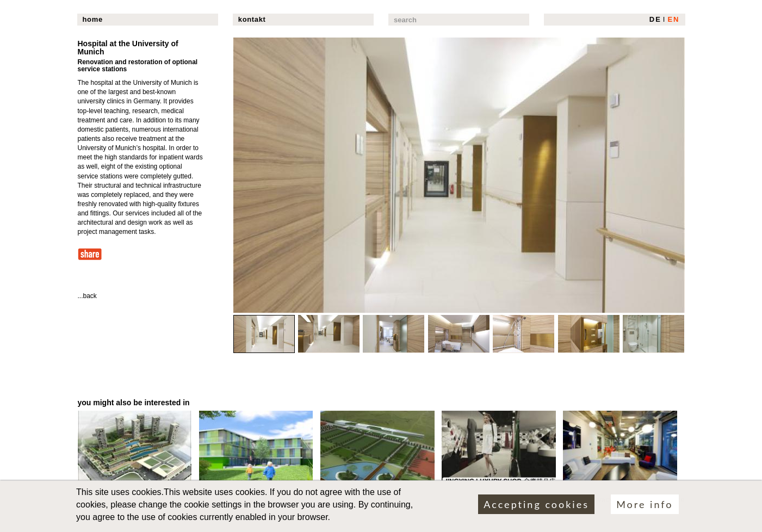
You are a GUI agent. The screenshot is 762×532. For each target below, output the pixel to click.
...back (87, 296)
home (93, 19)
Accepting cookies (536, 508)
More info (645, 508)
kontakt (252, 19)
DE (655, 19)
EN (673, 19)
